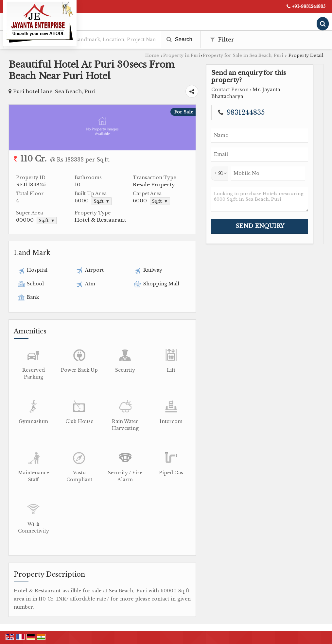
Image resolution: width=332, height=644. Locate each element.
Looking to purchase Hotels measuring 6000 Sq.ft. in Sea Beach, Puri (260, 199)
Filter (222, 40)
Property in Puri (182, 55)
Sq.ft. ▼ (102, 201)
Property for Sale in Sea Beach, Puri (243, 55)
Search (179, 39)
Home (152, 55)
